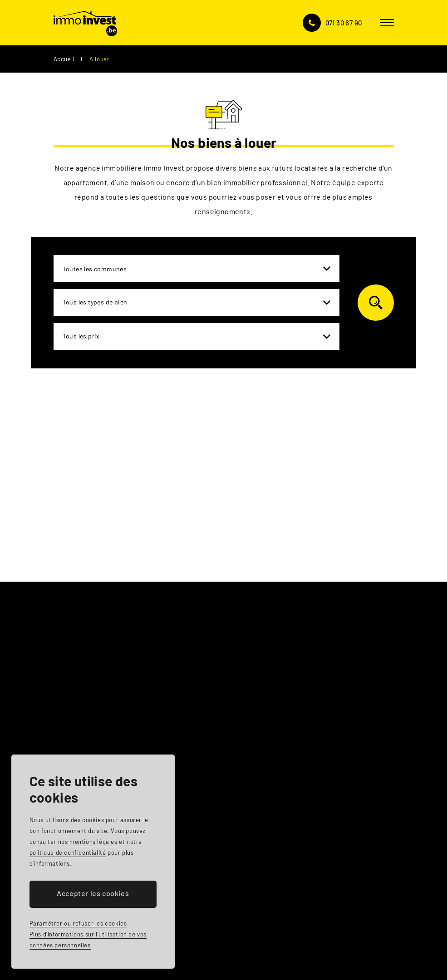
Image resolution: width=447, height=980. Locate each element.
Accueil (64, 59)
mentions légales (93, 842)
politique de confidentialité (68, 853)
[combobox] (196, 269)
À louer (99, 59)
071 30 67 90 (344, 23)
